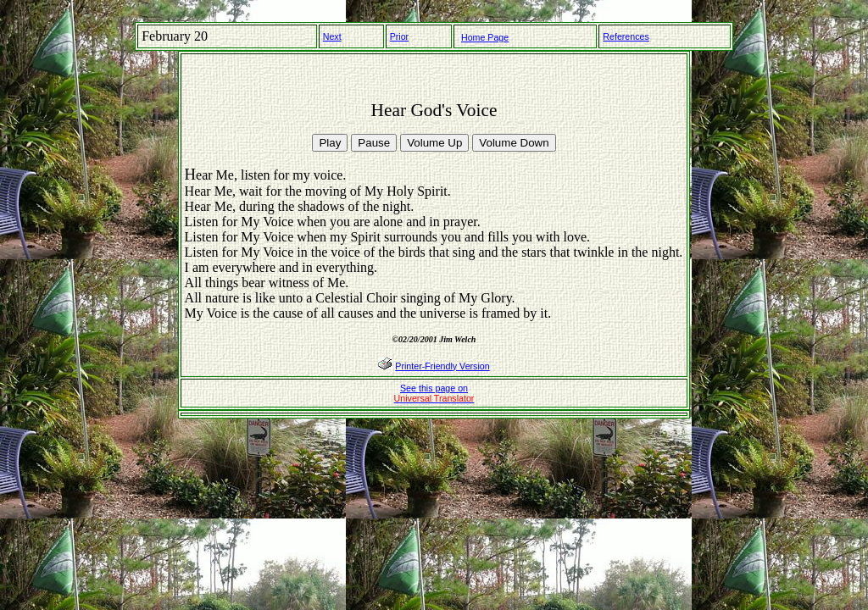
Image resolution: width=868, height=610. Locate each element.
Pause (374, 143)
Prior (400, 36)
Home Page (485, 37)
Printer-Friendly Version (442, 366)
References (626, 36)
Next (332, 36)
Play (330, 143)
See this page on (434, 393)
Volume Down (514, 143)
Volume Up (434, 143)
